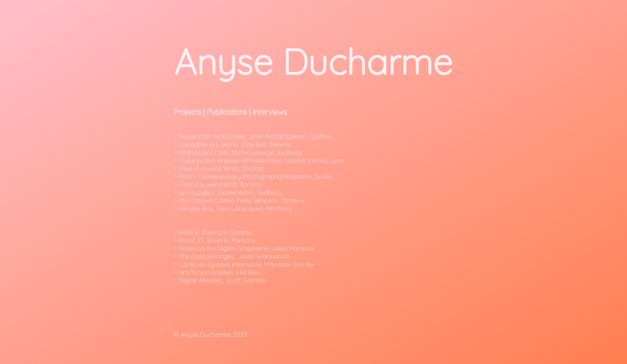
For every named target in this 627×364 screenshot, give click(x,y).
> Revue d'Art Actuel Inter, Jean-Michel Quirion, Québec (253, 136)
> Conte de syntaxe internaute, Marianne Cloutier (245, 264)
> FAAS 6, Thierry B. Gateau (213, 232)
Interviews (270, 112)
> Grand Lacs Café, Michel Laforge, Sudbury (238, 152)
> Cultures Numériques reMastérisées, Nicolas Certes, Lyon (260, 160)
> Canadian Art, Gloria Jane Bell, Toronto (233, 144)
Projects (188, 112)
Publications (227, 112)
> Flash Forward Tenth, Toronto (219, 168)
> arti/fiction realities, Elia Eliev (217, 272)
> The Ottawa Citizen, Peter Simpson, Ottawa (239, 200)
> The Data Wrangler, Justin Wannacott (232, 256)
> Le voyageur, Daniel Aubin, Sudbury (229, 192)
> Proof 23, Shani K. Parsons (215, 240)
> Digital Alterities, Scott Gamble (220, 280)
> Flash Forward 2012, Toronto (218, 184)
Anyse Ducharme (313, 61)
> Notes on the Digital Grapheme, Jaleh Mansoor (244, 248)
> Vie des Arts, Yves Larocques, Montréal (233, 208)
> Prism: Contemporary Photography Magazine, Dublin (253, 176)
